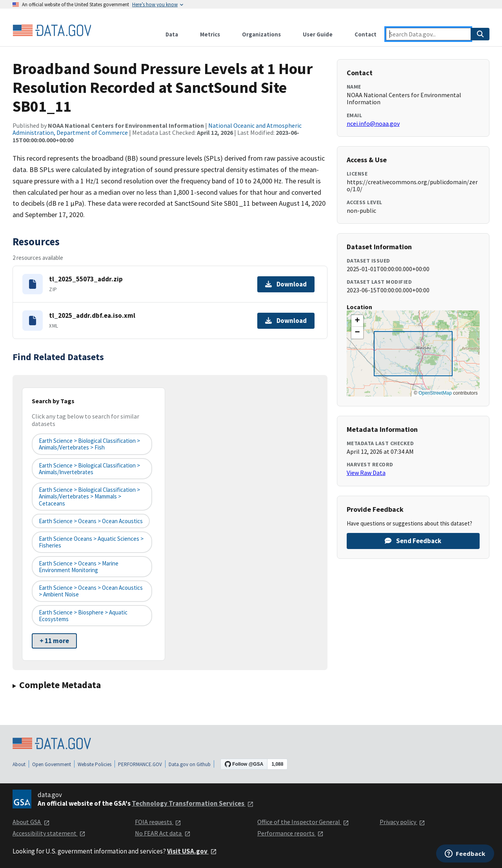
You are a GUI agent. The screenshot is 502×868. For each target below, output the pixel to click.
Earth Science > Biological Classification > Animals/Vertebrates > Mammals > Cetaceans (89, 497)
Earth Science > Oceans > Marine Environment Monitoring (79, 567)
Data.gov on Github (190, 764)
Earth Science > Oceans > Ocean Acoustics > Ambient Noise (91, 591)
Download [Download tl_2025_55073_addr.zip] (286, 284)
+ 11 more (54, 641)
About (19, 764)
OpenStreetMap (435, 393)
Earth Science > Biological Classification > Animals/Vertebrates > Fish (89, 444)
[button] (357, 321)
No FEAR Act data (163, 833)
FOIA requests (158, 822)
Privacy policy (402, 822)
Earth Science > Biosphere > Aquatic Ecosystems (83, 616)
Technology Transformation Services (193, 803)
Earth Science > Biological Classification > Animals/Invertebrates (89, 469)
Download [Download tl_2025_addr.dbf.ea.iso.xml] (286, 321)
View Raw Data (366, 473)
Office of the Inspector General (303, 822)
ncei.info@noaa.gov (373, 123)
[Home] (52, 31)
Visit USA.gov (192, 851)
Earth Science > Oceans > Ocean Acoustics (91, 521)
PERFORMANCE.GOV (140, 764)
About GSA (31, 822)
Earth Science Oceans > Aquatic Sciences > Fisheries (91, 542)
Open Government (52, 764)
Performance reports (290, 833)
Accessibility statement (49, 833)
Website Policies (95, 764)
